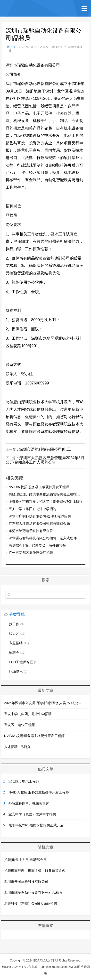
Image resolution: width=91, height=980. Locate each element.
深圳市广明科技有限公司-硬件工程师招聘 (40, 516)
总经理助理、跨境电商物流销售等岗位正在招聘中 (46, 494)
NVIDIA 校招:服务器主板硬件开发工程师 (39, 487)
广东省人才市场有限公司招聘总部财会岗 (39, 523)
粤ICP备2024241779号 (16, 967)
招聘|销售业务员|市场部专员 (25, 860)
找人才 (17, 634)
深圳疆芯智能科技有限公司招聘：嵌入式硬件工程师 (48, 538)
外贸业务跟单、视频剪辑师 (29, 803)
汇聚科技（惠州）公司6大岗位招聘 (31, 904)
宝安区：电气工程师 (19, 725)
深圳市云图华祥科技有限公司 (26, 882)
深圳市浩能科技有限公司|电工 (45, 449)
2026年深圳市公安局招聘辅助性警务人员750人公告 (43, 703)
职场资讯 (18, 672)
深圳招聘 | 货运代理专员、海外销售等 (37, 545)
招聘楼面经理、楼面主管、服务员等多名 (35, 871)
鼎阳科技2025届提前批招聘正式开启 (36, 825)
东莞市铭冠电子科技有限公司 (31, 531)
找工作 (11, 47)
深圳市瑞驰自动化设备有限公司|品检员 (33, 893)
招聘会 (17, 653)
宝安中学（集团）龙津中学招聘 (33, 509)
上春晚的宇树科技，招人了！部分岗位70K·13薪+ (46, 502)
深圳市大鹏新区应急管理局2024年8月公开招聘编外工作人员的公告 (45, 460)
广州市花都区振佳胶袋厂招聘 (31, 553)
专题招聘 (19, 643)
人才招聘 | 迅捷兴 (17, 747)
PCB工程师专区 (24, 662)
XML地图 (74, 967)
